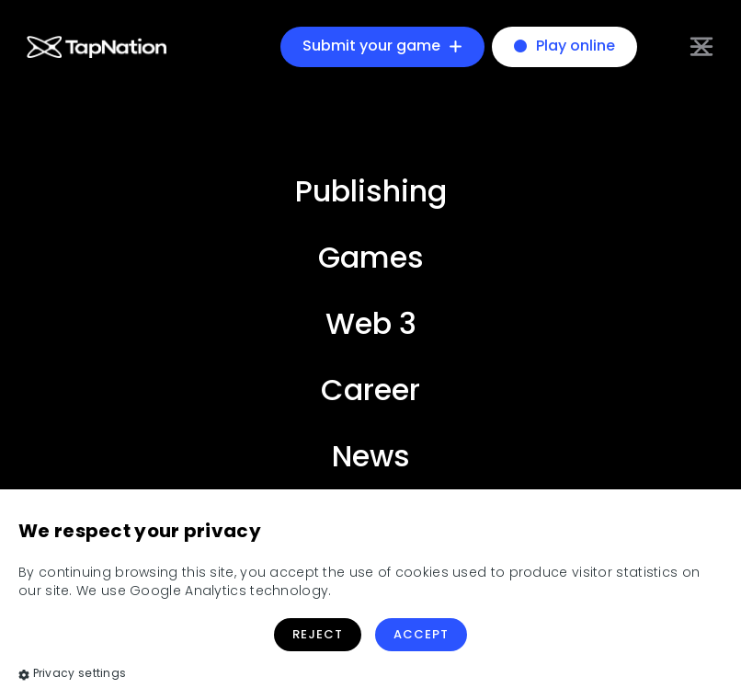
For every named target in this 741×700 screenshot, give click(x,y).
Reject (318, 634)
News (371, 456)
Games (371, 257)
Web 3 (371, 323)
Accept (421, 634)
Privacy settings (72, 673)
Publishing (371, 191)
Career (370, 390)
